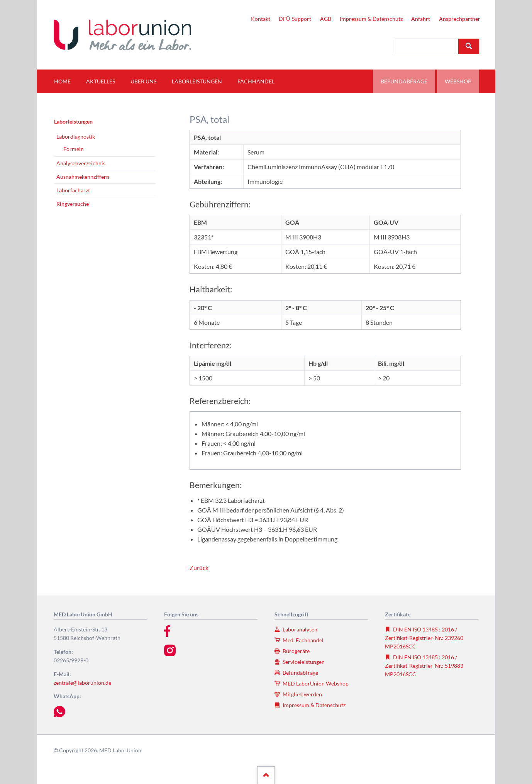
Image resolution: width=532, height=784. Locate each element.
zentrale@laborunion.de (82, 683)
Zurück (199, 568)
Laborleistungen (73, 121)
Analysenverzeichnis (81, 163)
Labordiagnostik (76, 137)
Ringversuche (73, 204)
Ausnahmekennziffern (83, 177)
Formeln (74, 149)
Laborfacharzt (73, 190)
